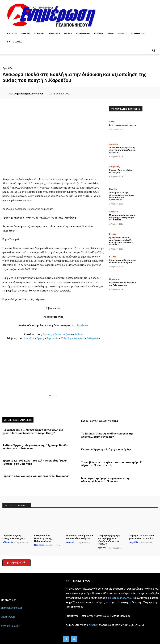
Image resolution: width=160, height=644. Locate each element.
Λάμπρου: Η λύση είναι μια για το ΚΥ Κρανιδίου (143, 537)
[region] (53, 376)
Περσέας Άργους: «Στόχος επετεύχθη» (106, 449)
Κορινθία (79, 338)
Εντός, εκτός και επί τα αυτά (99, 421)
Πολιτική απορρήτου (120, 597)
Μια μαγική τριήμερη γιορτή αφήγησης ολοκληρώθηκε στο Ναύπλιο (123, 217)
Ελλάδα (113, 234)
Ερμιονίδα (53, 338)
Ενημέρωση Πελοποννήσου (29, 94)
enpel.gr (93, 624)
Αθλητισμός (114, 167)
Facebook (82, 325)
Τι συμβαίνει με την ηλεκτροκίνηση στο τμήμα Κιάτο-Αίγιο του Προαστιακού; (123, 195)
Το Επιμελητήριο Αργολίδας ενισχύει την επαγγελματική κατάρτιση (107, 435)
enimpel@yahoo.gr (11, 607)
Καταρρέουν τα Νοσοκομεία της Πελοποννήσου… (122, 284)
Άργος (41, 338)
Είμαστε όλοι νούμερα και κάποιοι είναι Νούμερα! (34, 476)
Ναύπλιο (29, 338)
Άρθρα (79, 334)
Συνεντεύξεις (63, 334)
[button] (153, 50)
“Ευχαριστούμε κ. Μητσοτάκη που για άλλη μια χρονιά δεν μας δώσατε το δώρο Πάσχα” (32, 432)
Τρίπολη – (67, 338)
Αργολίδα (8, 68)
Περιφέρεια (114, 279)
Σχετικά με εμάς (10, 625)
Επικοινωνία (8, 616)
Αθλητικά (93, 338)
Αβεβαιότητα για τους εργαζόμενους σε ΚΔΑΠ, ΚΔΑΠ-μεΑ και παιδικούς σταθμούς (121, 241)
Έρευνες (47, 334)
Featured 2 (71, 542)
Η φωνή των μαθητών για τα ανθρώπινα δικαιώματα (123, 261)
